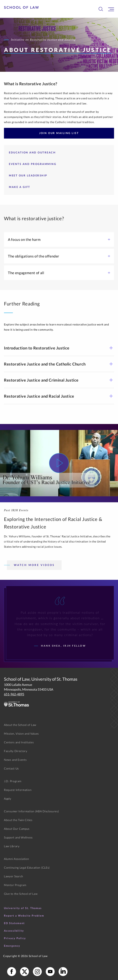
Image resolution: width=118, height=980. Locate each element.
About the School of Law (20, 725)
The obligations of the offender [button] (59, 256)
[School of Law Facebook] (12, 972)
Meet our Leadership (28, 175)
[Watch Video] (59, 463)
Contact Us (11, 768)
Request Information (18, 790)
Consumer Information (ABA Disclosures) (31, 811)
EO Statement (14, 923)
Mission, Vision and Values (21, 734)
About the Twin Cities (18, 820)
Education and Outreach (32, 152)
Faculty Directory (16, 751)
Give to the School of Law (21, 894)
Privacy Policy (15, 938)
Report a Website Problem (24, 916)
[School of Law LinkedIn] (63, 972)
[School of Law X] (24, 972)
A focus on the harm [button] (59, 239)
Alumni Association (17, 859)
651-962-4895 (14, 694)
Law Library (12, 846)
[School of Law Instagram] (37, 972)
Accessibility (14, 931)
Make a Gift (20, 187)
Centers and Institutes (19, 742)
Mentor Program (15, 885)
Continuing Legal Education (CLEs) (27, 868)
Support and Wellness (18, 837)
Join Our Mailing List (59, 133)
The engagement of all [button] (59, 273)
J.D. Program (13, 781)
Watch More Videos (34, 565)
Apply (8, 799)
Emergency (12, 946)
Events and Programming (33, 164)
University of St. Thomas (23, 908)
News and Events (15, 760)
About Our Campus (17, 829)
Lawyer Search (14, 876)
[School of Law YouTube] (50, 972)
